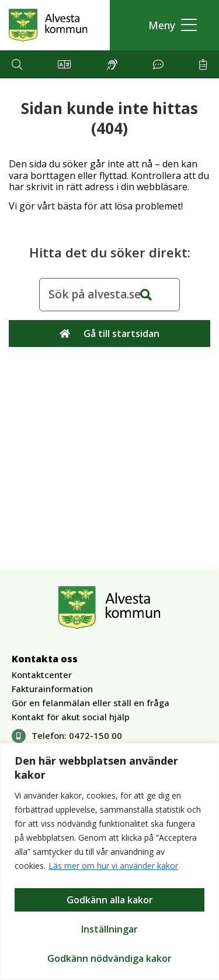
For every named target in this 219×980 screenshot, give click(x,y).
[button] (170, 25)
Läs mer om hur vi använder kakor (113, 866)
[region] (109, 862)
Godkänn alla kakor (110, 900)
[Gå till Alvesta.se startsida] (48, 25)
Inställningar (109, 929)
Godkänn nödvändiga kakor (109, 958)
